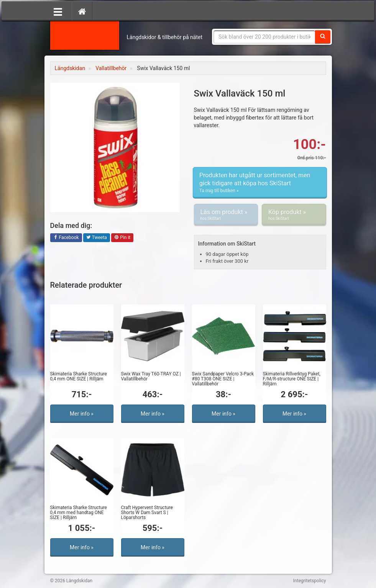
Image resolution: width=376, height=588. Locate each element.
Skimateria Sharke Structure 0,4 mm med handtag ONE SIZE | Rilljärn (79, 513)
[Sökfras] (264, 37)
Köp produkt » (294, 215)
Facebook (66, 238)
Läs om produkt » (226, 215)
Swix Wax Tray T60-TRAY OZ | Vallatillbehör (151, 376)
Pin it (122, 238)
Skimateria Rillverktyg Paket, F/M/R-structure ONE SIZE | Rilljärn (292, 379)
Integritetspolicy (310, 581)
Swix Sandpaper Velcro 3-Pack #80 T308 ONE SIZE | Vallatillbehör (223, 379)
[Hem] (82, 11)
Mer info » (82, 414)
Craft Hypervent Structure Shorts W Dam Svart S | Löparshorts (147, 513)
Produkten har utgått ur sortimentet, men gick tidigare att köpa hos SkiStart (260, 183)
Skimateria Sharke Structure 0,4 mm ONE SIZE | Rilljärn (79, 376)
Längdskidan (85, 34)
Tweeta (97, 238)
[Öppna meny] (58, 11)
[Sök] (323, 37)
